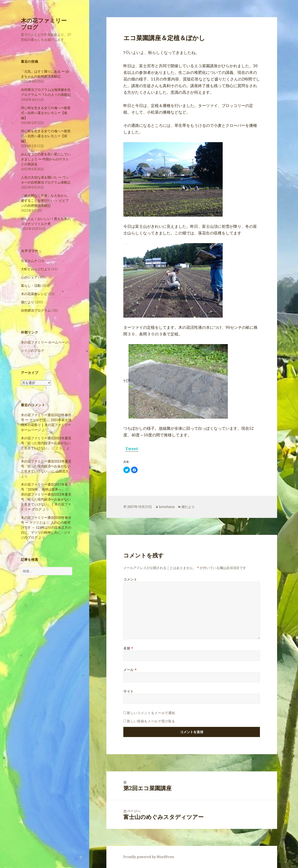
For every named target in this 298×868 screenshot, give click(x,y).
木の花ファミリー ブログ (44, 24)
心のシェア (29, 277)
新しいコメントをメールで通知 (151, 713)
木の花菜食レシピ (34, 294)
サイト (129, 691)
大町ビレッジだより (36, 269)
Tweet (132, 449)
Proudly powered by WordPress (149, 857)
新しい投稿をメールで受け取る (151, 721)
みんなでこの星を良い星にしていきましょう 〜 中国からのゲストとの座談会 (46, 159)
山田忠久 (62, 471)
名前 (128, 648)
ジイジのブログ (32, 351)
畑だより (28, 302)
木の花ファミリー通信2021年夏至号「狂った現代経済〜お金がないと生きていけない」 (46, 443)
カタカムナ (29, 261)
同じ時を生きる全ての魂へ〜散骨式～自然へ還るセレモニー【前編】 (46, 136)
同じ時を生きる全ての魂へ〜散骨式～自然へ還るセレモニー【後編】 (46, 113)
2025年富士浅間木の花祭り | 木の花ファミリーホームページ (46, 425)
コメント (130, 579)
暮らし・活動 (31, 286)
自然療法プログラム (36, 310)
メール (130, 670)
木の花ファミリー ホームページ (44, 342)
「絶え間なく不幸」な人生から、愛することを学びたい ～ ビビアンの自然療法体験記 (46, 200)
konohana (167, 507)
